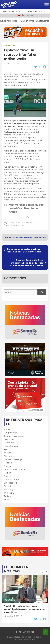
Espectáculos (11, 446)
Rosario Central (12, 479)
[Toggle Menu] (47, 5)
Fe (5, 449)
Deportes (10, 46)
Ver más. (25, 217)
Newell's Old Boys (13, 459)
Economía (9, 443)
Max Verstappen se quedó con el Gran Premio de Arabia (26, 208)
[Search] (42, 292)
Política (8, 466)
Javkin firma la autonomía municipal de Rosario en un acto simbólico (25, 609)
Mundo (8, 453)
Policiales (9, 463)
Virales (7, 500)
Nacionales (10, 456)
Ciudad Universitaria (14, 436)
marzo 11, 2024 (11, 64)
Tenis (22, 225)
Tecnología (10, 489)
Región (8, 473)
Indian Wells (15, 223)
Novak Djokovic (12, 121)
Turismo (8, 496)
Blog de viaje (10, 433)
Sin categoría (11, 483)
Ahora (7, 429)
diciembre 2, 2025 (12, 616)
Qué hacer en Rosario (15, 469)
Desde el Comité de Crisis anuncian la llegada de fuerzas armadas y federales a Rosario (27, 263)
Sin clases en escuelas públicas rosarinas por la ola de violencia (24, 250)
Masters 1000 (28, 223)
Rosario (8, 476)
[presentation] (42, 572)
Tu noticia (9, 493)
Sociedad (9, 486)
